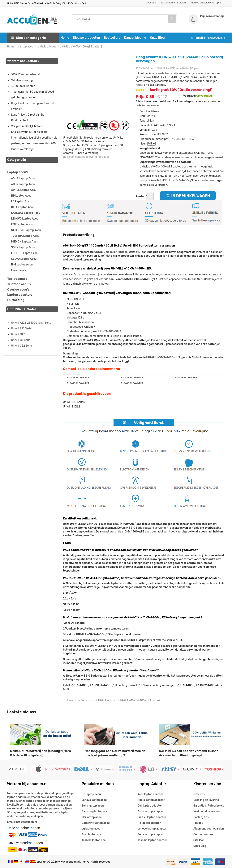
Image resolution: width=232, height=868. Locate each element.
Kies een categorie (28, 38)
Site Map (199, 840)
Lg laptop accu (91, 829)
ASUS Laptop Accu (23, 178)
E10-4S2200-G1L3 (132, 383)
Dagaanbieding (135, 38)
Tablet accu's (17, 279)
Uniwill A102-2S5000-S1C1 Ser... (31, 323)
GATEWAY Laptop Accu (26, 213)
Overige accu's (18, 289)
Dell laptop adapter (150, 806)
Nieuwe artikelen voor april (206, 3)
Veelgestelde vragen (206, 811)
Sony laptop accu (93, 806)
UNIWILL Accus (47, 47)
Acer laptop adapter (150, 794)
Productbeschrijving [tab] (79, 235)
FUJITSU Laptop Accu (25, 253)
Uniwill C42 (18, 334)
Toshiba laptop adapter (152, 840)
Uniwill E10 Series (22, 329)
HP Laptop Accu (21, 196)
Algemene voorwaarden (209, 829)
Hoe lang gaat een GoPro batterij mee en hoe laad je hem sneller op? (115, 753)
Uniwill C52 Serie (21, 346)
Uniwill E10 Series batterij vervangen (145, 528)
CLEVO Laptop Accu (24, 259)
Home (65, 38)
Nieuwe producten (86, 38)
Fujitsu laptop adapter (152, 817)
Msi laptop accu (92, 817)
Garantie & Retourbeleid (209, 806)
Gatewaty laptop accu (96, 823)
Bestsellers (112, 38)
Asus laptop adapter (151, 811)
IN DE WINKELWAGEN (188, 196)
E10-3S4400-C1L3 (78, 378)
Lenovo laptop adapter (152, 829)
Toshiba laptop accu (94, 840)
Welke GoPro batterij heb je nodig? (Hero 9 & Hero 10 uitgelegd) (40, 753)
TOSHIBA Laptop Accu (25, 236)
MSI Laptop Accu (22, 224)
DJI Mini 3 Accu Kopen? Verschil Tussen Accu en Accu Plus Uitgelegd (189, 753)
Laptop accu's (18, 172)
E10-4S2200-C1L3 (78, 383)
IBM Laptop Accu (22, 265)
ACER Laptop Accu (23, 184)
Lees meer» (19, 270)
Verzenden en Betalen (173, 3)
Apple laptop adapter (151, 800)
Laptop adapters (20, 295)
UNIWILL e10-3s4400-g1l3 (163, 357)
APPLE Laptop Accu (24, 190)
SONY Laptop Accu (23, 247)
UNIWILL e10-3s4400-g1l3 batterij (81, 47)
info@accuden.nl (215, 38)
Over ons (151, 3)
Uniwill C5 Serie (21, 340)
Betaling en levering (206, 800)
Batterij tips (201, 817)
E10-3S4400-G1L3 (182, 139)
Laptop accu (26, 47)
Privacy (198, 823)
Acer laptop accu (92, 834)
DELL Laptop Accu (23, 207)
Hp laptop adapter (149, 823)
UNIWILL (152, 116)
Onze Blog (157, 38)
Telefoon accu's (19, 284)
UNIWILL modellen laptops (111, 252)
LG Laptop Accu (21, 201)
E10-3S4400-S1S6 (186, 378)
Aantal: (140, 196)
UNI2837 (162, 134)
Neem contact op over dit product (86, 157)
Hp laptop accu (91, 794)
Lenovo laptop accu (94, 800)
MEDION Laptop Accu (25, 242)
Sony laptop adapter (151, 834)
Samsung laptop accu (95, 811)
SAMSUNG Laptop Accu (26, 230)
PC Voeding (16, 300)
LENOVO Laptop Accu (25, 219)
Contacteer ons (203, 834)
